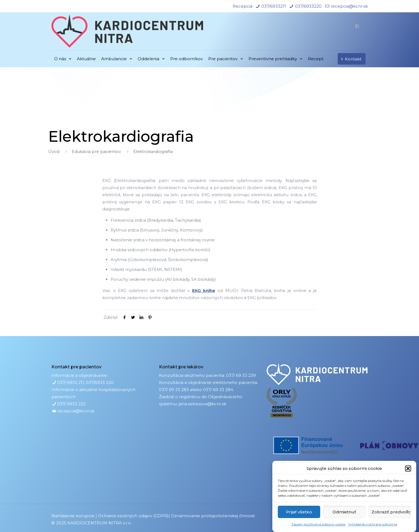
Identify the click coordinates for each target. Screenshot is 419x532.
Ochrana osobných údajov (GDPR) (133, 516)
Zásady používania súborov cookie (318, 524)
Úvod (54, 151)
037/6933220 (308, 6)
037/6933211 (274, 6)
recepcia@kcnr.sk (349, 6)
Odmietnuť (344, 512)
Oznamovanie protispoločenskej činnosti (213, 516)
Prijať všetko (299, 512)
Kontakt (350, 59)
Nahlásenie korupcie (73, 516)
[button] (408, 469)
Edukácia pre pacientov (96, 151)
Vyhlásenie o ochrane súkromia (373, 524)
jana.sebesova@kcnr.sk (202, 404)
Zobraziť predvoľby (391, 512)
